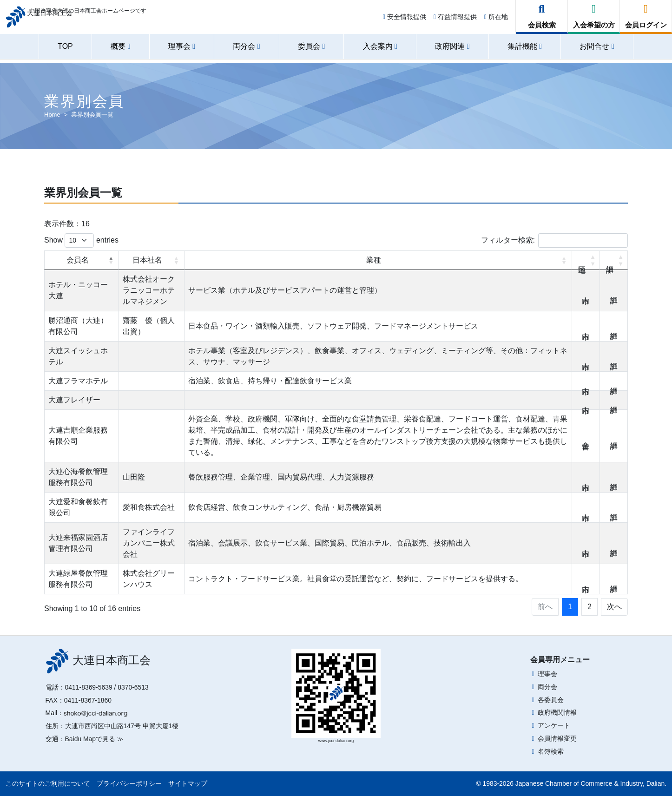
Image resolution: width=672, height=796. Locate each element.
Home (52, 115)
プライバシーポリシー (129, 783)
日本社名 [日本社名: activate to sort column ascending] (147, 260)
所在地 (496, 20)
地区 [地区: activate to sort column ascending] (586, 260)
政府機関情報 (557, 712)
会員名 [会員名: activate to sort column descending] (78, 260)
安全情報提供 (405, 20)
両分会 (547, 687)
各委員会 (551, 700)
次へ (614, 607)
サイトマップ (188, 783)
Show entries (81, 240)
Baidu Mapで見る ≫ (94, 739)
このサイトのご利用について (48, 783)
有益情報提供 (455, 20)
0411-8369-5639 (89, 687)
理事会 (547, 674)
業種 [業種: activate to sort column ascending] (374, 260)
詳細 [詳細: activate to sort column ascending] (614, 260)
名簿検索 (551, 751)
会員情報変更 (557, 738)
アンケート (554, 725)
